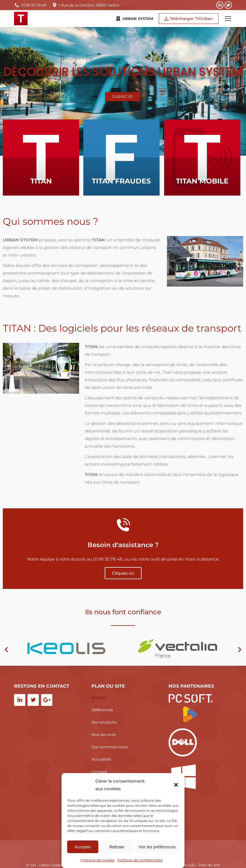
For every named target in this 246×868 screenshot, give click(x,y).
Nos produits (104, 722)
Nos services (104, 735)
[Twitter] (33, 700)
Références (102, 710)
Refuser (117, 847)
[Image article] (41, 157)
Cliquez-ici (123, 573)
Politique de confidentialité (140, 860)
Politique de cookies (98, 860)
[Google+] (47, 700)
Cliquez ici (123, 97)
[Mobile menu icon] (228, 19)
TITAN (41, 187)
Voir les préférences (157, 847)
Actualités (101, 759)
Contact (99, 772)
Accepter (83, 847)
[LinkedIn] (20, 700)
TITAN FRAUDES (115, 192)
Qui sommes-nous (110, 747)
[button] (176, 785)
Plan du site (209, 865)
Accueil (99, 697)
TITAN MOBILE (188, 198)
